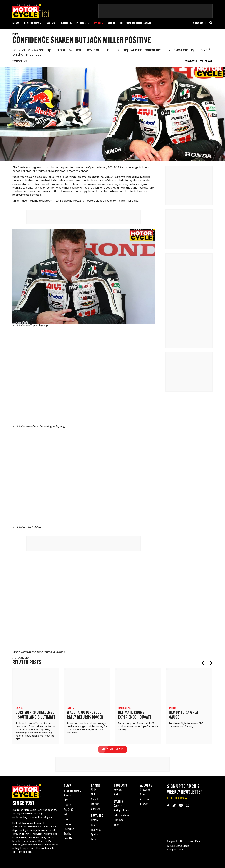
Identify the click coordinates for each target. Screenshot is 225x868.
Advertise (145, 801)
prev (204, 664)
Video (111, 23)
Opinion (95, 836)
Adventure (69, 797)
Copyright (172, 843)
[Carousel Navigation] (207, 664)
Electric (68, 806)
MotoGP (95, 801)
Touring (68, 835)
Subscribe (200, 23)
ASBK (94, 791)
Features (66, 23)
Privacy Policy (194, 843)
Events (98, 23)
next (210, 664)
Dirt (66, 802)
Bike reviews (32, 23)
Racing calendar (122, 812)
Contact (144, 805)
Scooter (68, 825)
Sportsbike (69, 830)
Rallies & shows (121, 817)
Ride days (118, 821)
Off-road (95, 805)
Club (93, 796)
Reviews (118, 796)
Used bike (69, 840)
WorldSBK (96, 810)
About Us (146, 787)
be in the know (176, 800)
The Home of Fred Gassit (136, 23)
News (16, 23)
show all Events (113, 751)
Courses (118, 807)
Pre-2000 (69, 811)
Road (66, 821)
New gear (118, 791)
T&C (182, 843)
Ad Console (21, 659)
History (95, 821)
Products (83, 23)
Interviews (96, 831)
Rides (94, 841)
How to (94, 826)
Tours (117, 826)
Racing (50, 23)
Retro (66, 816)
